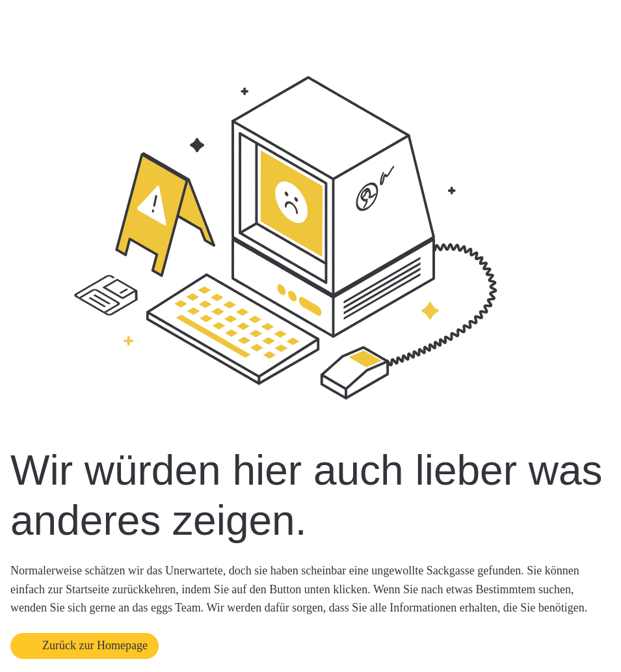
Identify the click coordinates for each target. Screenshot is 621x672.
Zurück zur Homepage (95, 645)
